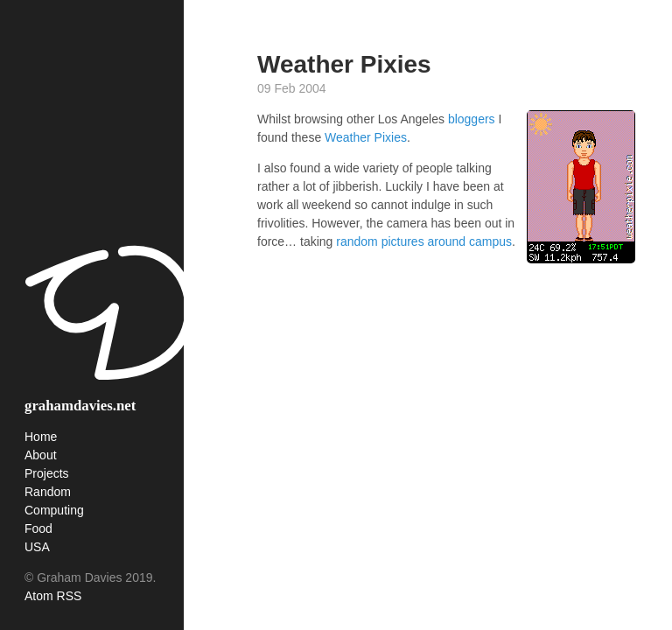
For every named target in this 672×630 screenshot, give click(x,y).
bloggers (472, 119)
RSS (70, 596)
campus (490, 241)
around (447, 241)
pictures (403, 241)
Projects (47, 473)
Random (48, 492)
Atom (39, 596)
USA (37, 547)
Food (38, 528)
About (41, 455)
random (357, 241)
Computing (54, 510)
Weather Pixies (366, 137)
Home (41, 437)
